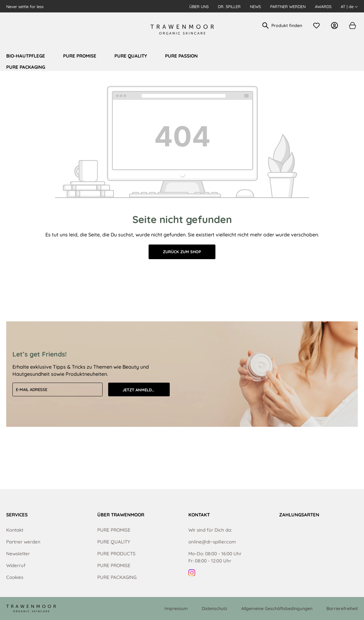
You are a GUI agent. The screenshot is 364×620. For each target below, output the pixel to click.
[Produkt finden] (287, 26)
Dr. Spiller (229, 7)
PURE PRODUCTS (116, 554)
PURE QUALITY (114, 542)
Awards (323, 7)
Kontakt (15, 530)
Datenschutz (214, 608)
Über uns (199, 7)
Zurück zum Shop (182, 252)
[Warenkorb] (352, 26)
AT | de (349, 7)
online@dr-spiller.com (212, 542)
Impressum (176, 608)
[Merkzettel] (318, 26)
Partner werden (288, 7)
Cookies (15, 577)
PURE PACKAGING (117, 577)
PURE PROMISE (114, 530)
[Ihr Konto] (336, 26)
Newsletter (18, 554)
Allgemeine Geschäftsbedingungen (277, 608)
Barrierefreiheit (342, 608)
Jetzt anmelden (140, 390)
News (255, 7)
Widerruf (16, 565)
